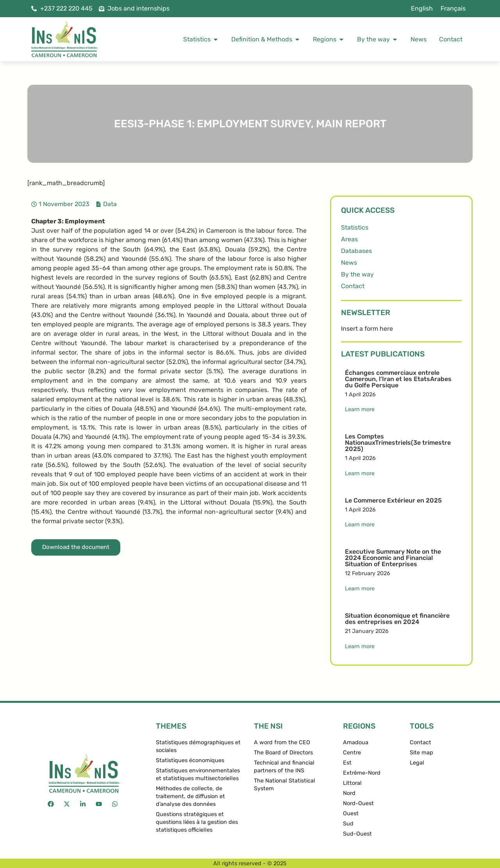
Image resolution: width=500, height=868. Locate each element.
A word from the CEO (282, 742)
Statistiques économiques (190, 760)
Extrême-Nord (362, 773)
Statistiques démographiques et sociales (198, 746)
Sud (348, 824)
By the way (357, 274)
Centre (352, 753)
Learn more (360, 409)
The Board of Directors (283, 753)
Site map (421, 753)
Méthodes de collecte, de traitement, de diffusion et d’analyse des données (190, 796)
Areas (349, 239)
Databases (356, 251)
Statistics (355, 227)
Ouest (351, 814)
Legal (417, 763)
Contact (353, 286)
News (349, 263)
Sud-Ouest (357, 834)
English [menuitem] (422, 8)
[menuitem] (422, 9)
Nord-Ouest (358, 803)
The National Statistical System (285, 785)
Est (347, 763)
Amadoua (356, 742)
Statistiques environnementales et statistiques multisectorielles (198, 774)
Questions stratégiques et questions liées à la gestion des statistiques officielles (197, 822)
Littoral (352, 783)
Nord (349, 793)
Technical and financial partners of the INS (284, 767)
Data (110, 204)
